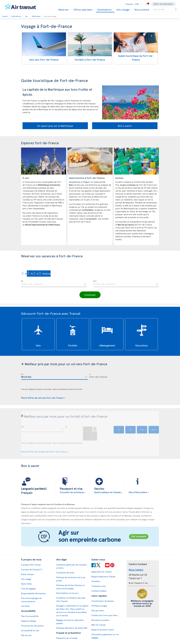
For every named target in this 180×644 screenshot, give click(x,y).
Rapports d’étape (29, 621)
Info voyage (123, 10)
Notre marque (27, 574)
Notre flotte (26, 584)
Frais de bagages (28, 589)
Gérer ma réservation (163, 4)
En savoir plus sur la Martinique (55, 126)
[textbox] (54, 284)
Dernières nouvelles (100, 620)
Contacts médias (99, 591)
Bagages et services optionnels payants (70, 622)
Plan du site (26, 635)
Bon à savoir (125, 126)
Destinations (104, 10)
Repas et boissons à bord (103, 630)
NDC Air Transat (98, 625)
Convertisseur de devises (103, 601)
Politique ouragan (99, 606)
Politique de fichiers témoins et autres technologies (70, 587)
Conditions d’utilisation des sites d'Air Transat (71, 599)
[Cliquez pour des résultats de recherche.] (176, 9)
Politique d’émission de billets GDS (72, 628)
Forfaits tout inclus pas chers (104, 615)
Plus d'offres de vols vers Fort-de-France (42, 398)
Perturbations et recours (67, 593)
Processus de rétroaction (32, 626)
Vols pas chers (98, 610)
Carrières (25, 606)
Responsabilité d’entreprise (33, 593)
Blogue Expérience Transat (103, 576)
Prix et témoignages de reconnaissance (31, 600)
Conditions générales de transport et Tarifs (72, 566)
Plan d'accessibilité (30, 616)
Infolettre (96, 581)
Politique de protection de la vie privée (71, 579)
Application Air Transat (101, 572)
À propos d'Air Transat (31, 565)
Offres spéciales (83, 10)
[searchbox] (165, 9)
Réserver (63, 10)
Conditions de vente (65, 573)
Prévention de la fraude (67, 638)
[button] (31, 274)
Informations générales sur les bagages (105, 636)
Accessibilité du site (30, 630)
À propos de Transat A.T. (32, 569)
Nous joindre (142, 9)
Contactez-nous (99, 586)
